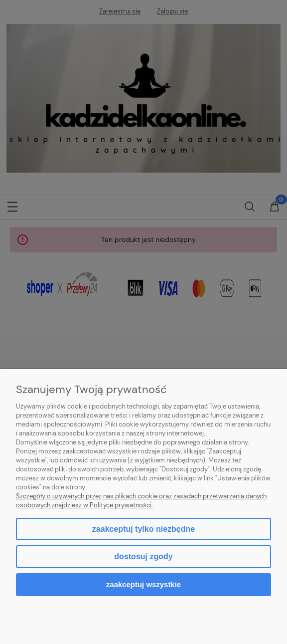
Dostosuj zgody (143, 556)
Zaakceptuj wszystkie (143, 584)
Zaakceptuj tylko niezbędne (143, 529)
